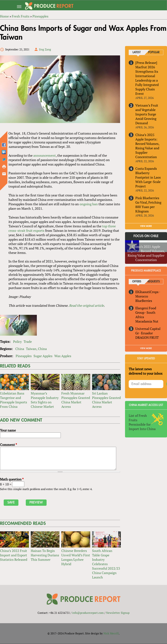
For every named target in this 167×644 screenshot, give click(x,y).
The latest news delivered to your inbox (146, 371)
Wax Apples (63, 356)
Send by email (4, 174)
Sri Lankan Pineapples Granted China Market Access (106, 400)
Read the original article (86, 306)
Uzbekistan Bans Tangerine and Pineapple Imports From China (14, 400)
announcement (45, 155)
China (20, 349)
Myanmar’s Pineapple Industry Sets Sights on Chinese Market (45, 400)
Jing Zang (45, 49)
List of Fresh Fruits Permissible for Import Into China (142, 422)
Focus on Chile (146, 236)
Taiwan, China (36, 349)
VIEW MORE (146, 226)
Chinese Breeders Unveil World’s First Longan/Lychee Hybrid (76, 557)
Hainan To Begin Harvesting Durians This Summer (45, 555)
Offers (137, 282)
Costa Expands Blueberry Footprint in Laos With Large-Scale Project (148, 177)
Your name (8, 430)
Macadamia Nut (147, 321)
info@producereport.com (88, 613)
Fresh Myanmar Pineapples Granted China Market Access (76, 400)
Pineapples (24, 356)
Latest (137, 52)
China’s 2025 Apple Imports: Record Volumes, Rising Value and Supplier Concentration (147, 146)
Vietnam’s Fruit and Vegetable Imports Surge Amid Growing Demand (147, 114)
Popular (154, 52)
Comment (8, 445)
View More (146, 348)
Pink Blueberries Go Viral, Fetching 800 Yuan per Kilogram (148, 205)
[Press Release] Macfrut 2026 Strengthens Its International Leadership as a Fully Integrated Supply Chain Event (147, 78)
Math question (12, 479)
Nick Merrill (111, 634)
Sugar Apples (43, 356)
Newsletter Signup (118, 613)
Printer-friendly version (4, 167)
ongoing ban (89, 204)
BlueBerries (144, 301)
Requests (154, 282)
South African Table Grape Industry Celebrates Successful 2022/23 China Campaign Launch (106, 564)
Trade (28, 342)
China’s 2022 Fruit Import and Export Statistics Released (14, 555)
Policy (17, 342)
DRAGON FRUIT (147, 337)
